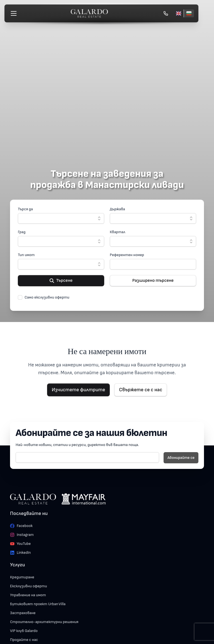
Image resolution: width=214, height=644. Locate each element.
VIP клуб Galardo (24, 631)
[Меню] (14, 13)
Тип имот (26, 255)
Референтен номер (127, 255)
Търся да (25, 209)
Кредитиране (22, 577)
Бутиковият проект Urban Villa (38, 604)
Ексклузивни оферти (29, 586)
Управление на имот (28, 595)
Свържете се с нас (141, 390)
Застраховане (23, 613)
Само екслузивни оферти (47, 297)
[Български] (189, 13)
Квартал (117, 232)
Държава (117, 209)
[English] (179, 13)
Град (22, 232)
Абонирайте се (181, 458)
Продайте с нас (24, 640)
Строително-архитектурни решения (44, 622)
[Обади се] (166, 13)
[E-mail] (87, 457)
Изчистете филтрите (79, 390)
